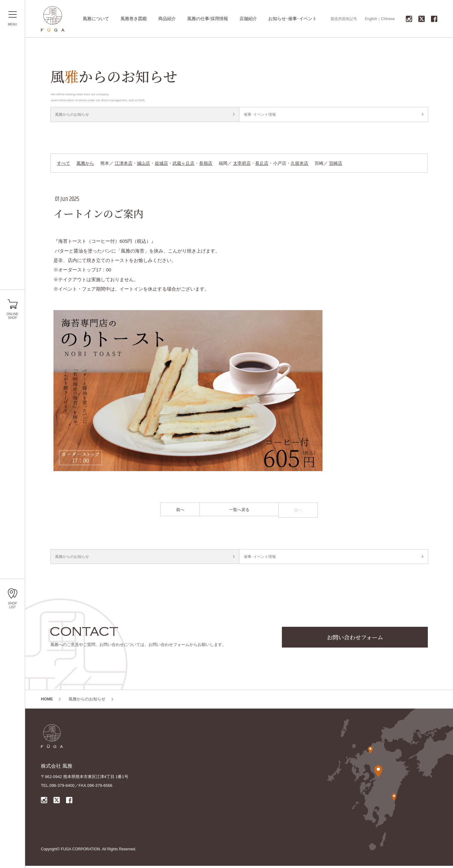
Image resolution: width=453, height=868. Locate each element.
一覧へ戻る (239, 512)
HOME (47, 701)
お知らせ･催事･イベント (293, 19)
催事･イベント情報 (262, 115)
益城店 (161, 164)
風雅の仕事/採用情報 (208, 19)
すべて (64, 164)
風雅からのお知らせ (74, 115)
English (371, 19)
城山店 (143, 164)
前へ (180, 512)
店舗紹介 (248, 19)
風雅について (96, 19)
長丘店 (262, 164)
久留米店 (299, 164)
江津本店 (124, 164)
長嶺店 (206, 164)
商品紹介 (167, 19)
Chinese (388, 19)
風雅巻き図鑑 (134, 19)
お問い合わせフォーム (355, 640)
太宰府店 (242, 164)
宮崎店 (336, 164)
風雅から (85, 164)
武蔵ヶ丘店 (183, 164)
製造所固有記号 (344, 19)
